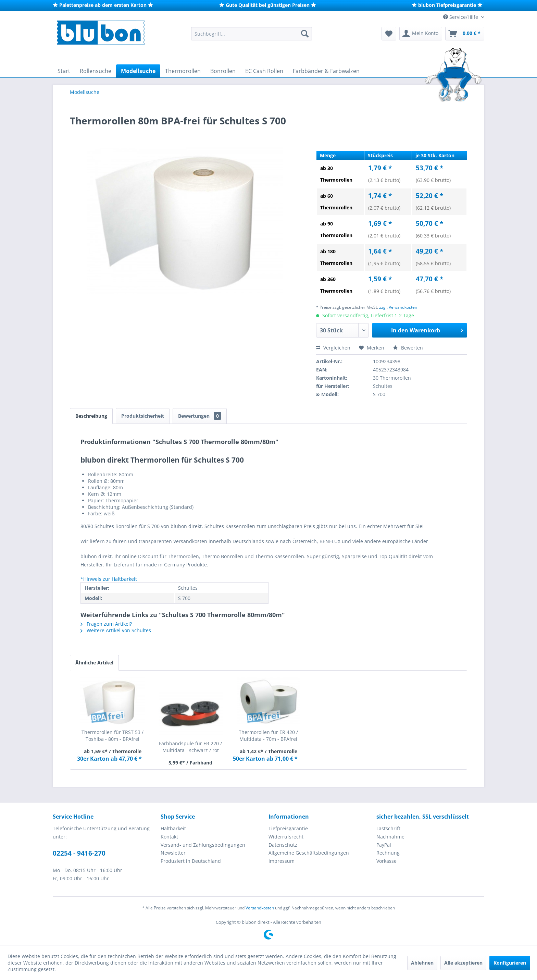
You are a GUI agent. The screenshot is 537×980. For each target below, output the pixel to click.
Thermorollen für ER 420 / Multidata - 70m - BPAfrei (268, 736)
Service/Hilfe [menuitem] (461, 17)
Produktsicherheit (143, 416)
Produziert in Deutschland (191, 861)
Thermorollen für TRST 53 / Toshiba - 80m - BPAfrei (113, 736)
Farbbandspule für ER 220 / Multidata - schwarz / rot (190, 747)
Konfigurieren (510, 963)
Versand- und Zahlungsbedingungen (203, 845)
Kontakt (169, 837)
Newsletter (173, 853)
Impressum (282, 861)
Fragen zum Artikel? (106, 624)
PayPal (384, 845)
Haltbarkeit (173, 828)
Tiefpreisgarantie (288, 828)
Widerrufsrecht (286, 837)
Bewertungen (200, 416)
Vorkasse (386, 861)
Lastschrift (388, 828)
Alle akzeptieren (463, 963)
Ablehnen (422, 963)
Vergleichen (333, 348)
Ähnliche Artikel (94, 663)
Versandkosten (260, 908)
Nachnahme (390, 837)
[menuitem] (252, 34)
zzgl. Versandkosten (398, 307)
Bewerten (408, 348)
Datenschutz (283, 845)
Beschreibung (91, 416)
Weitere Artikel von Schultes (116, 630)
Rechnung (388, 853)
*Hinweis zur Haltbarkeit (109, 579)
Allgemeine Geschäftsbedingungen (309, 853)
